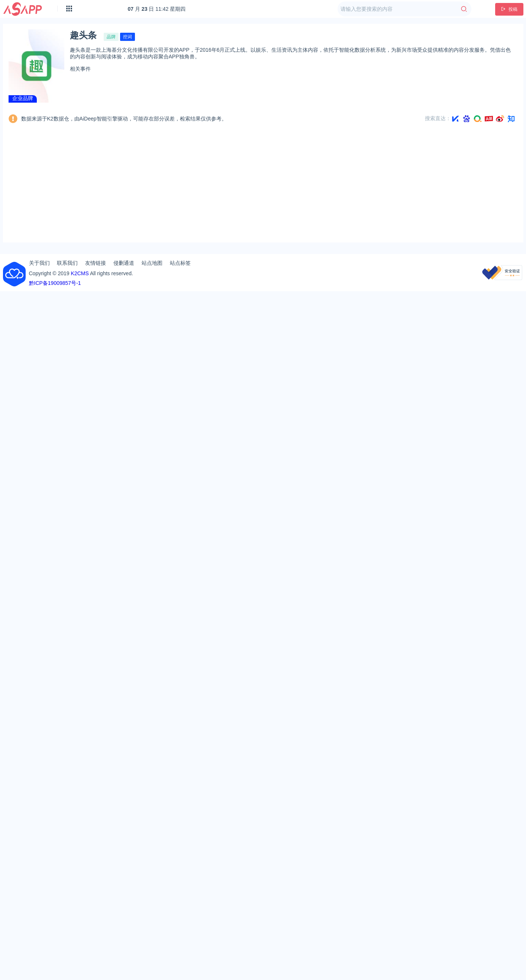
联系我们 (67, 263)
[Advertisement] (263, 185)
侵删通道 (124, 263)
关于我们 (39, 263)
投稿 (509, 9)
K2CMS (80, 273)
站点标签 (180, 263)
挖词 (128, 37)
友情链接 (96, 263)
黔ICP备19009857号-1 (55, 283)
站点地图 (152, 263)
